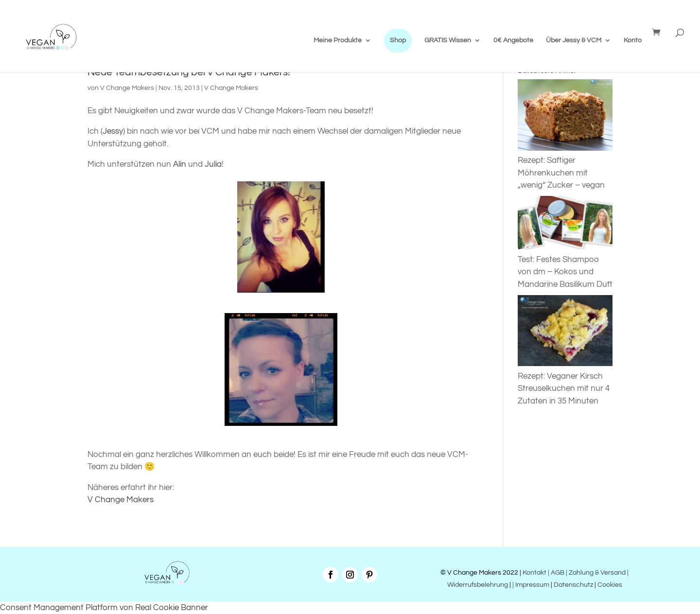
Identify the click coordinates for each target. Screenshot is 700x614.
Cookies (610, 585)
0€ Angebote (513, 40)
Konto (633, 40)
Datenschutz (573, 585)
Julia (213, 164)
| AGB (556, 573)
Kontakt (534, 573)
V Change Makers (127, 88)
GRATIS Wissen (448, 40)
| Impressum (531, 585)
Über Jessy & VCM (574, 40)
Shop (398, 40)
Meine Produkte (338, 40)
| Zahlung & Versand (596, 573)
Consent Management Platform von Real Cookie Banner (104, 608)
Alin (181, 164)
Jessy (113, 131)
